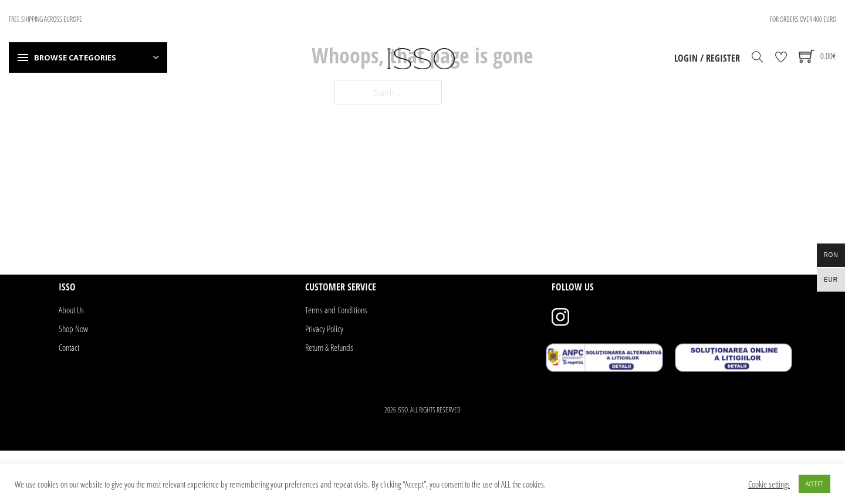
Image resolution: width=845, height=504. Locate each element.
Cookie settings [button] (769, 484)
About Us (71, 310)
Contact (69, 347)
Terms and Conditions (336, 310)
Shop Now (73, 329)
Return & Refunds (329, 347)
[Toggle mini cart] (817, 56)
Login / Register (707, 58)
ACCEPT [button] (814, 483)
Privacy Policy (324, 329)
